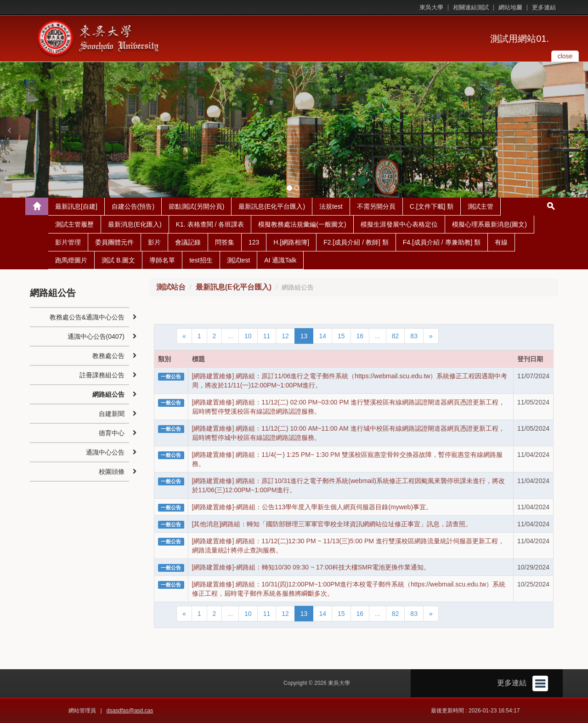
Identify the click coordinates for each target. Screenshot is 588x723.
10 (248, 336)
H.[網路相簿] (291, 242)
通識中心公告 (105, 452)
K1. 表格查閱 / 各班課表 (210, 224)
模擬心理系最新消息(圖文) (489, 224)
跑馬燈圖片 (71, 260)
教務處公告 (108, 356)
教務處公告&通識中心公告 (87, 317)
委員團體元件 (114, 242)
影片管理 (68, 242)
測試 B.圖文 (118, 260)
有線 (501, 242)
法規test (331, 206)
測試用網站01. (520, 39)
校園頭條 (112, 472)
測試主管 (481, 206)
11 (267, 336)
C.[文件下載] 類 (432, 206)
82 (396, 336)
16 (360, 336)
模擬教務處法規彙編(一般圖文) (302, 224)
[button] (9, 130)
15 (341, 336)
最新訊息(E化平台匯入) (272, 206)
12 (285, 336)
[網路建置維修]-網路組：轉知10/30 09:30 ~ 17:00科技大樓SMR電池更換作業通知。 (311, 567)
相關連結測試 (471, 8)
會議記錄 (188, 242)
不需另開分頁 (376, 206)
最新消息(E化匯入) (135, 224)
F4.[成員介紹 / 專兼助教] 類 (442, 242)
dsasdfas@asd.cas (130, 711)
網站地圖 (510, 8)
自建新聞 (112, 414)
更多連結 (544, 8)
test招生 (201, 260)
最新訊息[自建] (76, 206)
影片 (154, 242)
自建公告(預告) (133, 206)
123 (254, 242)
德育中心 (112, 433)
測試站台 (171, 287)
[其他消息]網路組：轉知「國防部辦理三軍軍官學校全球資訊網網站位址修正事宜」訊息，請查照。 (332, 524)
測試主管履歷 (74, 224)
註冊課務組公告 (102, 375)
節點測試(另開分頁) (196, 206)
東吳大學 (431, 8)
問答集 (225, 242)
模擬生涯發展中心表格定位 (399, 224)
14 (322, 336)
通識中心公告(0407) (96, 336)
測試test (239, 260)
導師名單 (162, 260)
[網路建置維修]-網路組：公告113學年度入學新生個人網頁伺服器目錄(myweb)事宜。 (312, 507)
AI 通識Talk (280, 260)
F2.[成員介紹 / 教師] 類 (356, 242)
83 (414, 336)
